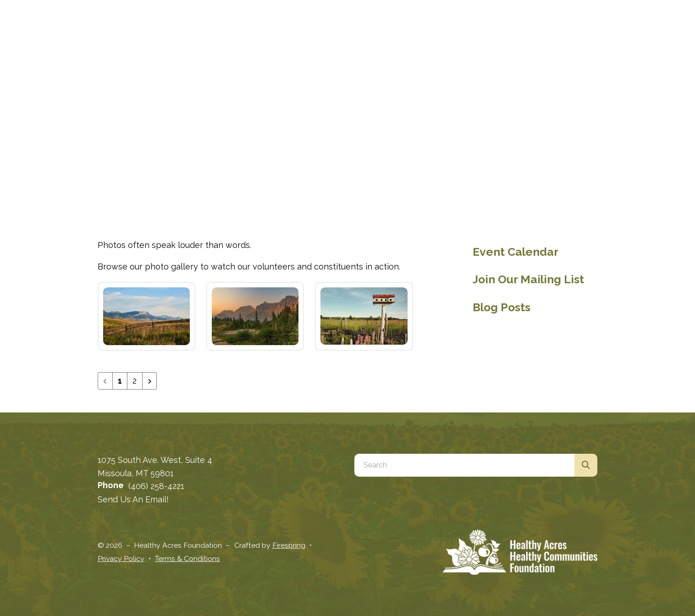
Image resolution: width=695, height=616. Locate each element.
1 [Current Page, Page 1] (120, 381)
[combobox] (464, 465)
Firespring (289, 545)
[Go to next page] (150, 381)
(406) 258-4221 (156, 486)
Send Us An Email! (133, 499)
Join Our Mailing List (528, 279)
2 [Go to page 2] (135, 381)
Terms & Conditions (188, 558)
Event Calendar (516, 252)
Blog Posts (502, 307)
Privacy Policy (121, 558)
